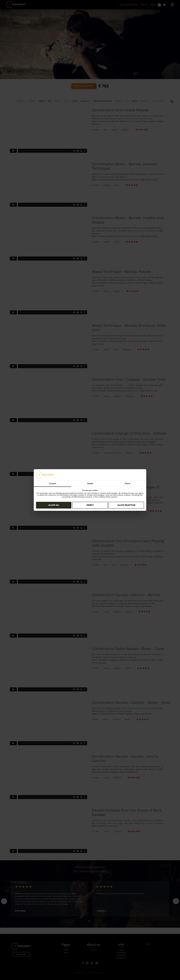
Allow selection (126, 505)
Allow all (54, 505)
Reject (90, 505)
